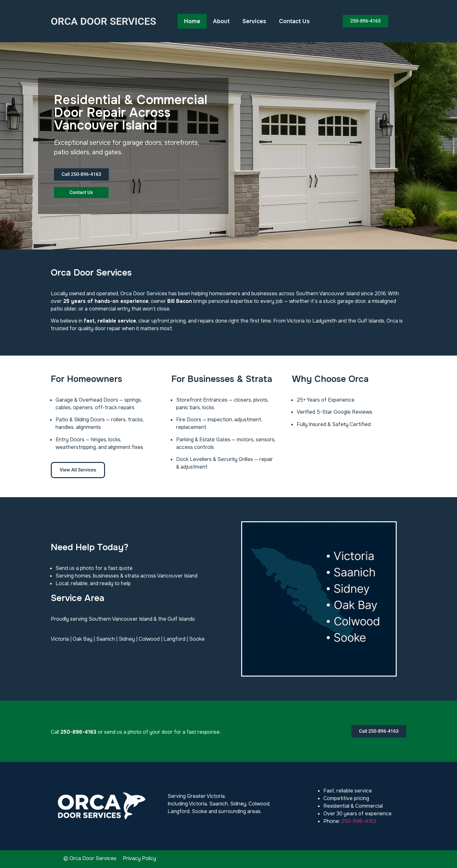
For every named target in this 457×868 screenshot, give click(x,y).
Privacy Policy (139, 858)
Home (192, 21)
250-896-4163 (359, 821)
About (221, 21)
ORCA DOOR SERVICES (103, 21)
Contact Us (294, 21)
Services (254, 21)
